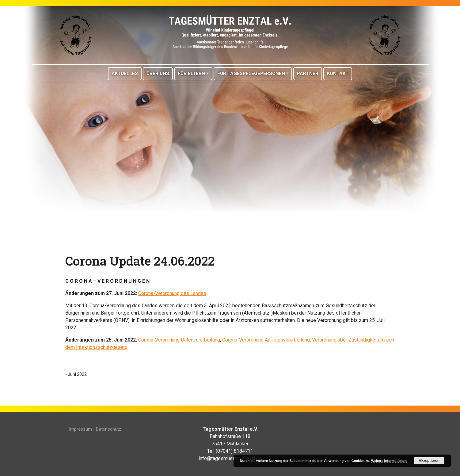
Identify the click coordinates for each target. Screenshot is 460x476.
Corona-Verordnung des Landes (172, 293)
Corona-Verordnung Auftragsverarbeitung (266, 340)
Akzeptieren (429, 461)
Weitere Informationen (389, 461)
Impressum (80, 429)
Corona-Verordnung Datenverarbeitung (179, 340)
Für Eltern (191, 74)
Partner (308, 74)
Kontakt (338, 74)
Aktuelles (125, 74)
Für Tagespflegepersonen (251, 74)
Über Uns (158, 74)
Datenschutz (109, 429)
